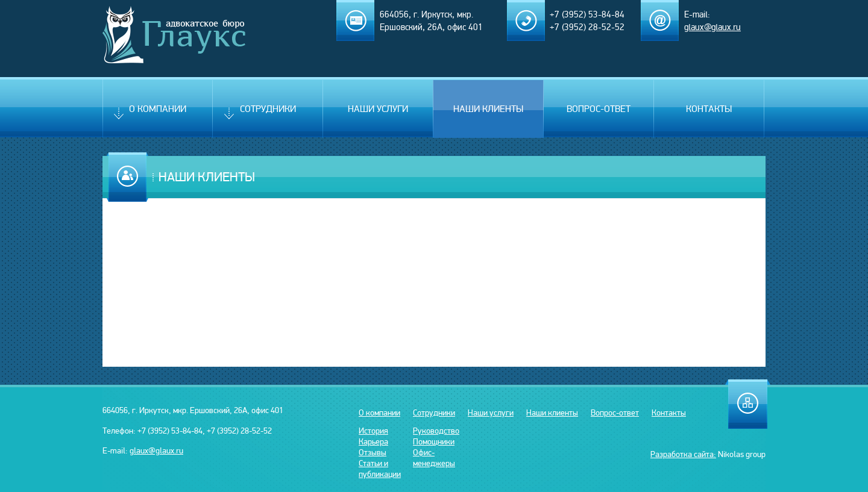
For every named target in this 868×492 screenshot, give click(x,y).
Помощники (434, 441)
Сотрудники (257, 113)
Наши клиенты (488, 109)
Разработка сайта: (683, 454)
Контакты (709, 109)
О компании (147, 113)
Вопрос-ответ (599, 109)
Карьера (373, 441)
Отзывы (373, 452)
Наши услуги (378, 109)
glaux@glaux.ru (156, 450)
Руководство (436, 431)
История (373, 431)
